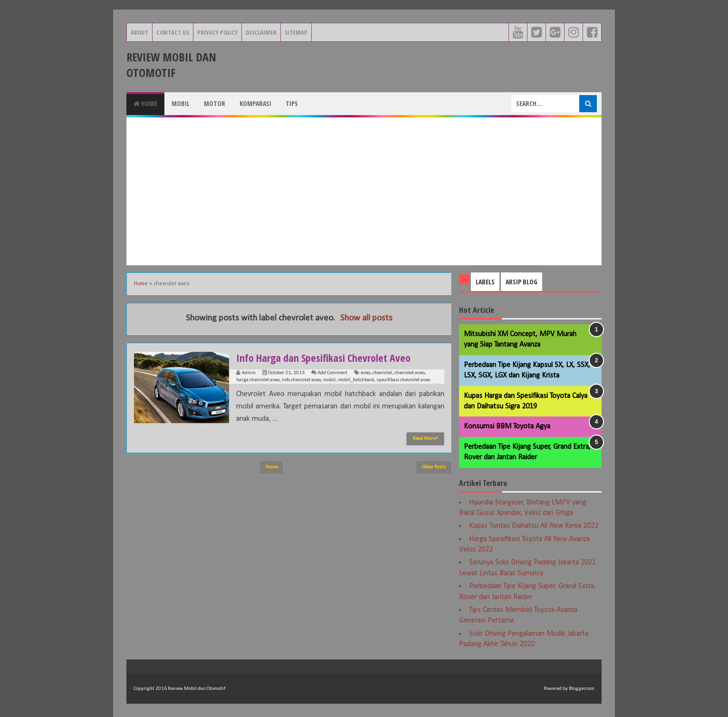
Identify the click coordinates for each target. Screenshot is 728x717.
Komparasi (255, 103)
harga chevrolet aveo (258, 380)
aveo (365, 373)
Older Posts (434, 467)
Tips (292, 103)
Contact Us (173, 32)
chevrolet (382, 373)
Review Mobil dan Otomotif (171, 65)
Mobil (181, 103)
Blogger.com (582, 689)
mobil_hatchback (356, 380)
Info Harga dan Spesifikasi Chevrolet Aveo (323, 358)
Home (145, 103)
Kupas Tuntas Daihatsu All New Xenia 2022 (534, 526)
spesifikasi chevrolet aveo (403, 380)
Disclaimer (261, 32)
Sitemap (296, 32)
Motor (215, 103)
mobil (329, 380)
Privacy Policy (217, 32)
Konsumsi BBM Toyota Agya (507, 426)
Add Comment (332, 373)
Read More (425, 438)
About (139, 32)
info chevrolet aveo (301, 380)
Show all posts (366, 318)
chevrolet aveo (409, 373)
